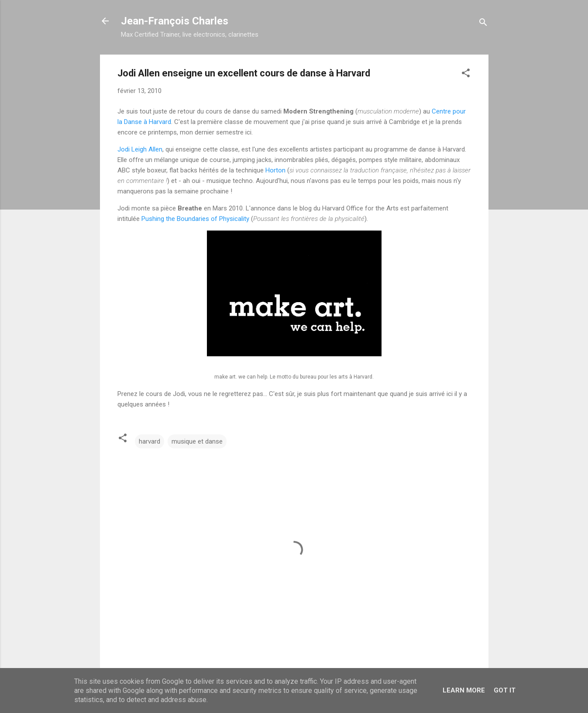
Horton (275, 170)
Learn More (464, 690)
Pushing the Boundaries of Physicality (195, 219)
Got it (505, 690)
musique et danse (197, 441)
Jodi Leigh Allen (140, 149)
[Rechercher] (483, 24)
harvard (150, 441)
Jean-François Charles (175, 21)
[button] (466, 74)
